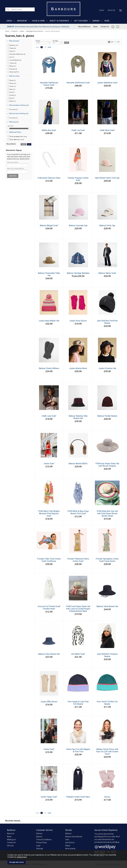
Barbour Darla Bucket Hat (107, 606)
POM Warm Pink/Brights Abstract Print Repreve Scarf (49, 514)
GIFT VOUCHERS (81, 21)
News (95, 27)
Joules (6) (12, 63)
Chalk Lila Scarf (78, 130)
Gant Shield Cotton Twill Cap (107, 178)
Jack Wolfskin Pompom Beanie (107, 655)
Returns (39, 837)
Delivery (39, 833)
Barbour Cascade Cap (78, 226)
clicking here (22, 857)
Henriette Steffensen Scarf (78, 83)
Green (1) (12, 86)
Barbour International (74, 837)
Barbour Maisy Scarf (107, 273)
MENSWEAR (22, 21)
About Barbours (84, 27)
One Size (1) (13, 109)
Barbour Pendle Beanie (107, 416)
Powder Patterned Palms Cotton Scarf (78, 560)
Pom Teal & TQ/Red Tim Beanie (107, 703)
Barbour (68, 833)
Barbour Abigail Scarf (49, 226)
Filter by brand (14, 41)
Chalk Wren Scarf (107, 130)
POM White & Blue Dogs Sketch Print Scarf (78, 512)
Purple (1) (12, 95)
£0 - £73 (10, 126)
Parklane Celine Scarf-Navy (78, 797)
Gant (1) (11, 51)
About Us (11, 833)
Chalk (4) (12, 48)
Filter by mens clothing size (19, 113)
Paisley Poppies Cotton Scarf (78, 179)
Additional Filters (15, 132)
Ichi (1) (11, 57)
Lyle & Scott (70, 843)
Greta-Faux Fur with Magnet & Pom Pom (78, 750)
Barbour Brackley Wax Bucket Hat (78, 417)
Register (111, 10)
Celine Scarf (49, 464)
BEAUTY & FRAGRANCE (59, 21)
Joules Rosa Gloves (78, 321)
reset (24, 144)
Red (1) (11, 98)
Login (101, 10)
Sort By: (43, 42)
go (29, 144)
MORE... (108, 21)
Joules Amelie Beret (78, 368)
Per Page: (58, 42)
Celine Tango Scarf (49, 797)
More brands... (71, 849)
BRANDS (96, 21)
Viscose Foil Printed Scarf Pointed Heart (49, 608)
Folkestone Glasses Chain (49, 178)
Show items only (17, 136)
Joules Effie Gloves (49, 702)
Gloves (107, 797)
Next (49, 47)
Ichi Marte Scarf (78, 654)
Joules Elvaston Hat (107, 368)
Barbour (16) (13, 45)
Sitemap (40, 849)
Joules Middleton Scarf (107, 83)
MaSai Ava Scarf (49, 130)
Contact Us (105, 27)
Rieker (68, 846)
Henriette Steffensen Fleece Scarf (49, 84)
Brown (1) (12, 83)
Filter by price (14, 122)
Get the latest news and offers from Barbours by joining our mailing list (38, 27)
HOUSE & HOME (38, 21)
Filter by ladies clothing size (19, 105)
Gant (67, 840)
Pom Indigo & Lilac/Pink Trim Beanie (78, 703)
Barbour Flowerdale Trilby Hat (49, 274)
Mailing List (11, 840)
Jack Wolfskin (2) (14, 60)
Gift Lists (10, 846)
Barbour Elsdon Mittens (49, 368)
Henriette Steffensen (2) (16, 54)
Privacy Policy (42, 843)
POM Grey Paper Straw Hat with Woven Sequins (107, 465)
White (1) (12, 101)
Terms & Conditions (44, 840)
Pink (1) (11, 92)
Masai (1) (12, 66)
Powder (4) (12, 69)
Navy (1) (11, 89)
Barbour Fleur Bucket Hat (49, 654)
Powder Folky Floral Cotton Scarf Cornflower (49, 560)
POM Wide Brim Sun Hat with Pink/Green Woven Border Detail (107, 514)
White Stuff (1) (13, 72)
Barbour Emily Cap (107, 226)
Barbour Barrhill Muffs (78, 464)
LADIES (9, 21)
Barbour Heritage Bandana (78, 273)
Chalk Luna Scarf (49, 416)
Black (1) (12, 80)
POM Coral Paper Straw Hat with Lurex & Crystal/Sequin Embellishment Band (78, 609)
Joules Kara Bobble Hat (49, 321)
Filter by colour (14, 76)
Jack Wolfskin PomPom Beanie (107, 322)
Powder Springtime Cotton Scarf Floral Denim (107, 560)
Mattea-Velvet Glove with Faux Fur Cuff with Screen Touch (107, 752)
